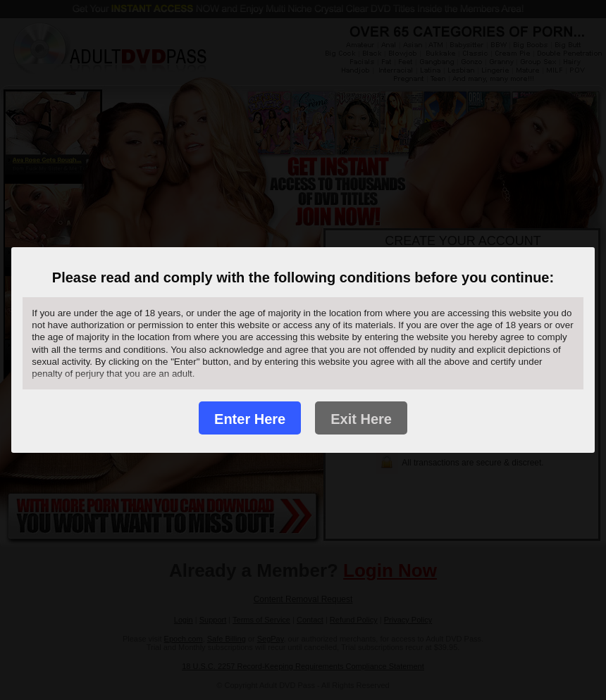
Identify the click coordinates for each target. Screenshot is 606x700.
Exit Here (361, 419)
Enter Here (250, 419)
